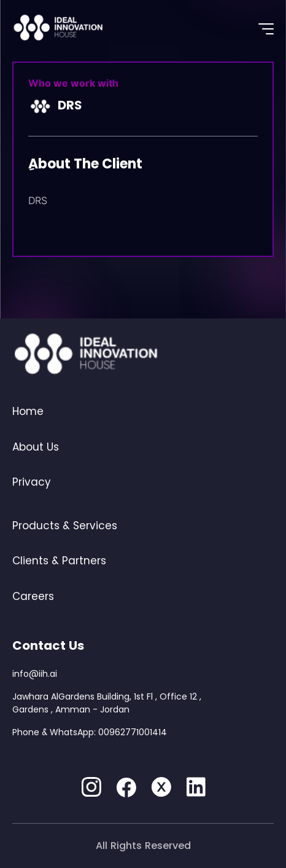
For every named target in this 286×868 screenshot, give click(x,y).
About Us (36, 447)
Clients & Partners (59, 561)
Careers (33, 596)
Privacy (32, 482)
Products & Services (65, 526)
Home (28, 411)
